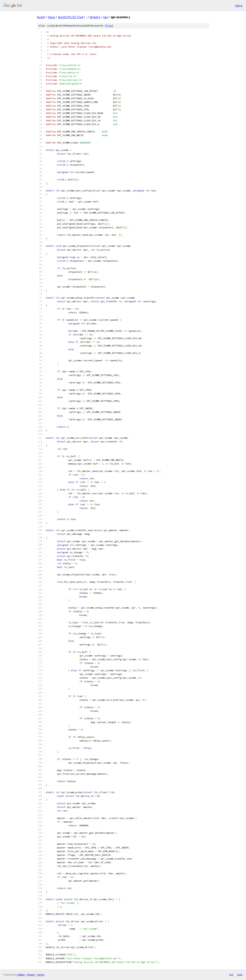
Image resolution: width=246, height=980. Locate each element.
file (109, 26)
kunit (41, 17)
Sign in (239, 6)
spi (105, 17)
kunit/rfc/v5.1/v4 (71, 17)
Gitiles (21, 975)
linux (51, 17)
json (240, 975)
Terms (41, 975)
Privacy (31, 975)
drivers (95, 17)
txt (231, 975)
